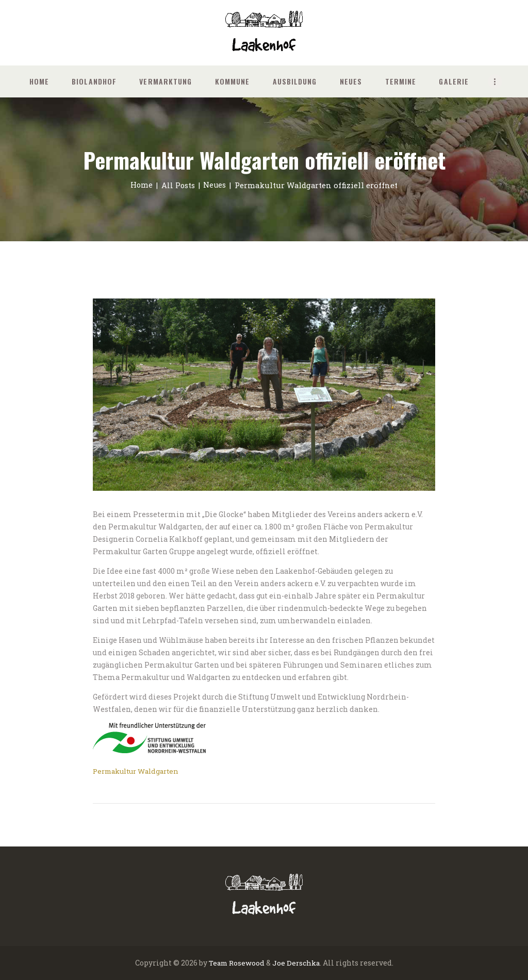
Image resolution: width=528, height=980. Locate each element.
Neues (216, 185)
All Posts (178, 185)
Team (217, 963)
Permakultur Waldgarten (140, 770)
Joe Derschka (297, 963)
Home (140, 185)
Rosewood (247, 963)
